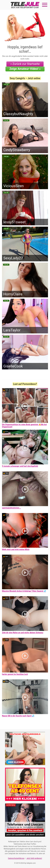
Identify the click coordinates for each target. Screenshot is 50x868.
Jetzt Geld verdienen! (34, 858)
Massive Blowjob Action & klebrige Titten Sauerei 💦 (24, 591)
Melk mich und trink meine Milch (16, 549)
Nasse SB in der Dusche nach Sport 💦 (18, 716)
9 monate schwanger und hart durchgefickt (20, 466)
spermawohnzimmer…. (11, 508)
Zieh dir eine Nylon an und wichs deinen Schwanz (23, 633)
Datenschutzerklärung (16, 858)
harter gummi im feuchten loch (15, 674)
